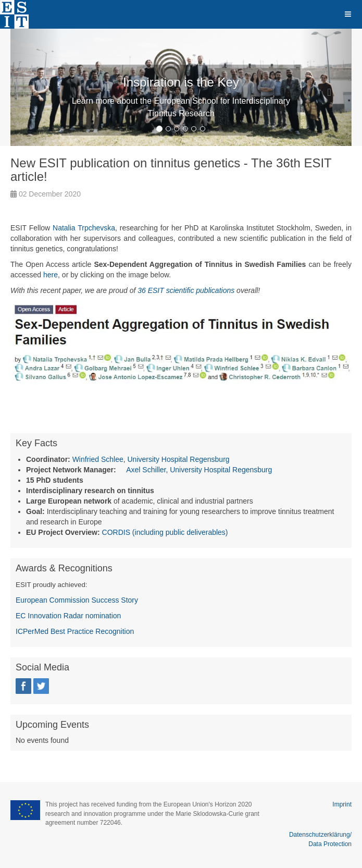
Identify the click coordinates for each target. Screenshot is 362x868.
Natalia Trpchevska (84, 228)
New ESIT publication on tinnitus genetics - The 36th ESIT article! (171, 170)
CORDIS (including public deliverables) (165, 532)
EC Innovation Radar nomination (68, 616)
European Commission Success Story (77, 600)
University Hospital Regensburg (178, 459)
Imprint (342, 804)
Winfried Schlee (98, 459)
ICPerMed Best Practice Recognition (75, 631)
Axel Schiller (146, 470)
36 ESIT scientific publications (186, 290)
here (51, 275)
